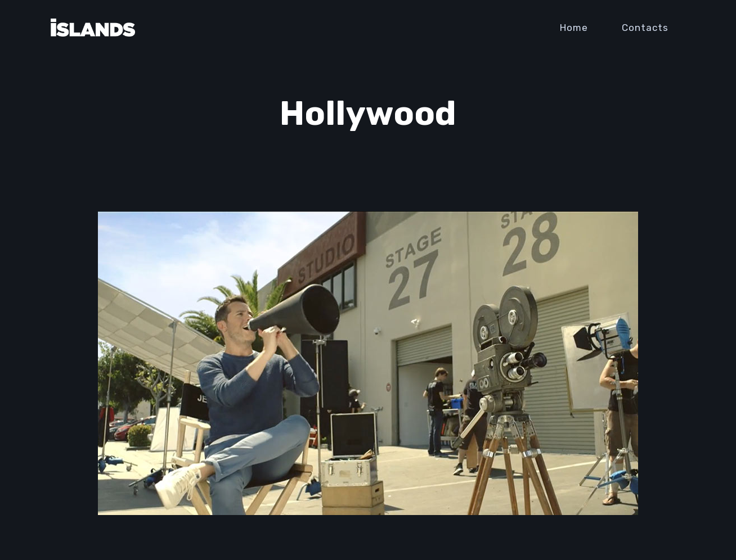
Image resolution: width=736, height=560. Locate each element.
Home (574, 28)
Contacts (645, 28)
